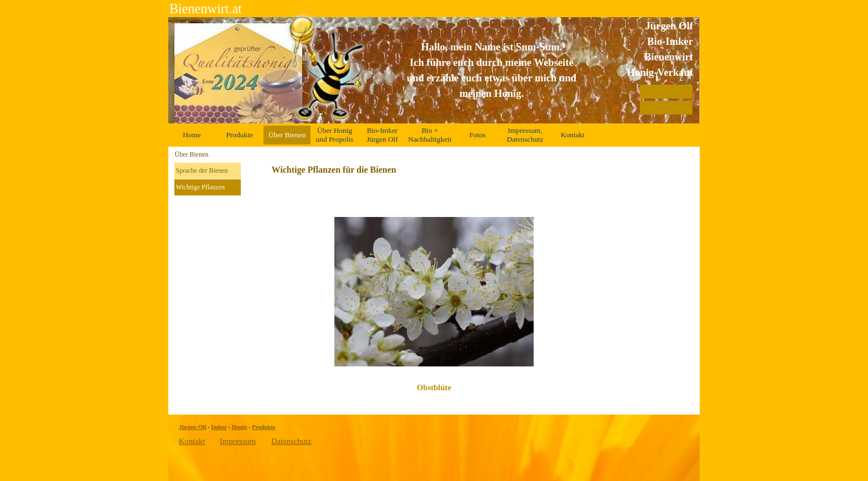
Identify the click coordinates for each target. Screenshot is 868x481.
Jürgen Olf (192, 427)
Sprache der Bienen (202, 170)
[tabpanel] (492, 70)
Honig (239, 427)
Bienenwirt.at (206, 9)
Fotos (478, 135)
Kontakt (573, 135)
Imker (219, 427)
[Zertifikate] (666, 108)
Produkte (239, 135)
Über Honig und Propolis (335, 135)
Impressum (238, 441)
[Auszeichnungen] (666, 92)
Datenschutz (291, 441)
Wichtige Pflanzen (200, 187)
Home (192, 135)
